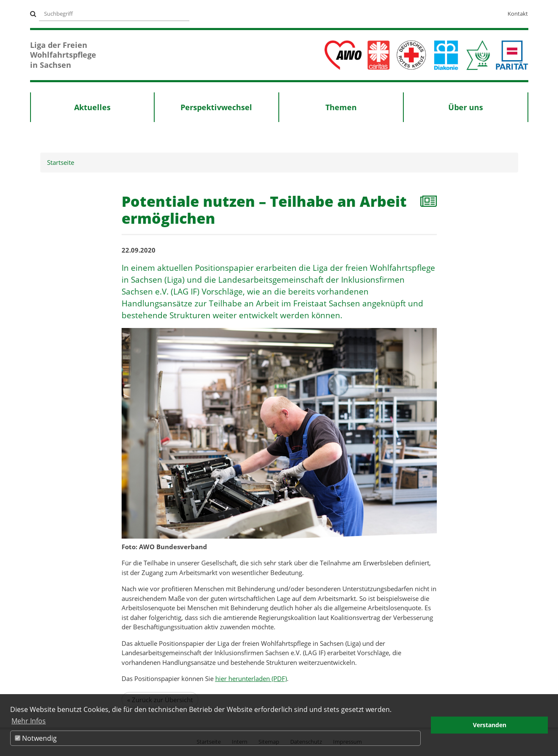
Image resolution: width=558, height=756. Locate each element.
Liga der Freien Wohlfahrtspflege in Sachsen (63, 55)
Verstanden (490, 725)
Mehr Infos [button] (29, 721)
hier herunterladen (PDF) (251, 678)
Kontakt (518, 14)
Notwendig (36, 738)
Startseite (61, 162)
